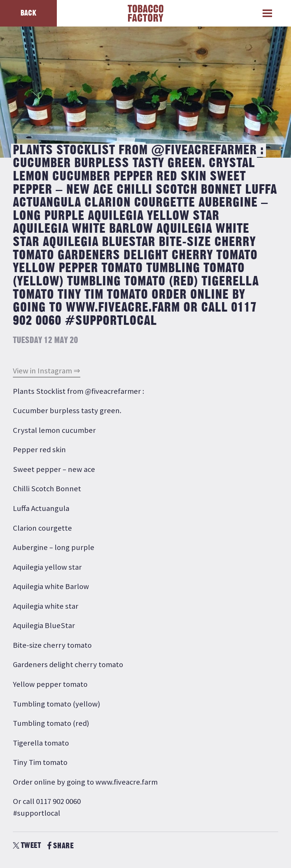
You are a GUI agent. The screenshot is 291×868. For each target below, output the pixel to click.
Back (28, 13)
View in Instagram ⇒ (47, 371)
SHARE (60, 846)
